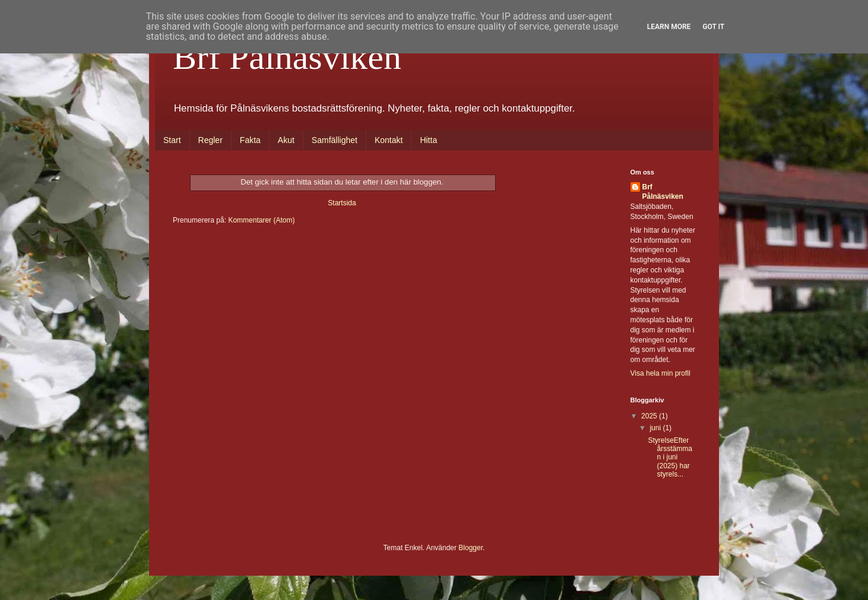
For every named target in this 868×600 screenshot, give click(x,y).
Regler (210, 140)
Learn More (669, 27)
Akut (286, 140)
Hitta (428, 140)
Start (172, 140)
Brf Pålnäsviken (287, 57)
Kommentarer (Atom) (261, 220)
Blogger (471, 548)
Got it (713, 27)
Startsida (342, 203)
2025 (650, 416)
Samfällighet (335, 140)
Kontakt (389, 140)
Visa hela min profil (660, 373)
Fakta (250, 140)
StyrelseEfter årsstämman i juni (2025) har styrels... (670, 458)
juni (656, 428)
